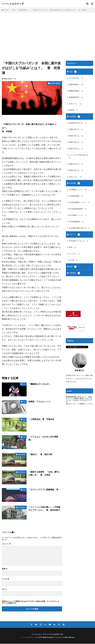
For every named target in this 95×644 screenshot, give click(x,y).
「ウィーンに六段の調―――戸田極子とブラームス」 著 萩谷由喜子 (44, 508)
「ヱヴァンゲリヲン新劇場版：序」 (44, 489)
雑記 (73, 271)
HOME (6, 10)
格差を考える (76, 137)
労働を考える (76, 131)
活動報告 (75, 277)
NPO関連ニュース (78, 218)
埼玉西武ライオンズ (79, 244)
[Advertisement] (47, 37)
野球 (73, 251)
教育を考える (76, 150)
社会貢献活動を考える (80, 231)
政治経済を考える (78, 124)
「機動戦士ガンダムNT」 (40, 384)
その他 (74, 264)
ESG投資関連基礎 (78, 212)
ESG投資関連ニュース (80, 205)
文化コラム (75, 105)
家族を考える (76, 144)
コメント (6, 544)
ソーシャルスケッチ (13, 4)
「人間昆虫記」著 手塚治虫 (41, 419)
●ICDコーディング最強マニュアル (79, 408)
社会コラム (75, 179)
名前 (5, 569)
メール (6, 579)
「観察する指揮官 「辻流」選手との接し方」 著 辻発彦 (44, 473)
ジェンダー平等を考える (78, 158)
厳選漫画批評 (76, 98)
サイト (4, 589)
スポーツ (75, 238)
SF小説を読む (76, 78)
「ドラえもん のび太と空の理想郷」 (43, 438)
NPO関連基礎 (76, 225)
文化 (14, 10)
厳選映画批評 (76, 91)
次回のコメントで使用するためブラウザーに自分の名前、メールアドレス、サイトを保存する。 (31, 602)
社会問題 (75, 118)
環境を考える (76, 173)
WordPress (70, 637)
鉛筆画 (74, 111)
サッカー (75, 258)
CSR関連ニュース (78, 192)
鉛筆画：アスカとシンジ (39, 401)
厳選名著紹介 (23, 10)
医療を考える (76, 166)
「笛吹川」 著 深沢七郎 (40, 454)
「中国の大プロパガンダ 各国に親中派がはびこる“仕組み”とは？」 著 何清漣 (59, 10)
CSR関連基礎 (76, 199)
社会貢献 (75, 186)
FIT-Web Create (46, 637)
